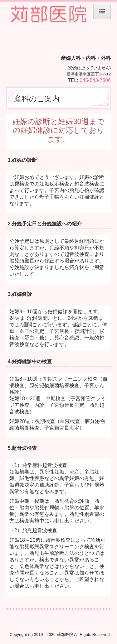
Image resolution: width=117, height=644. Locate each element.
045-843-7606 (95, 80)
